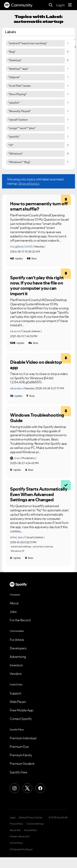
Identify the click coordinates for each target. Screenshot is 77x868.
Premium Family (21, 755)
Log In (60, 5)
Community (18, 5)
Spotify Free (18, 772)
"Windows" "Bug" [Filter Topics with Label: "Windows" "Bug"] (19, 162)
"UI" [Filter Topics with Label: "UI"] (11, 145)
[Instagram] (15, 788)
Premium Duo (19, 747)
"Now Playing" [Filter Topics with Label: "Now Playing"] (17, 94)
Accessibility (30, 830)
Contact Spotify (21, 719)
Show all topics (29, 183)
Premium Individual (23, 738)
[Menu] (70, 5)
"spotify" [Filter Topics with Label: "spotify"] (14, 137)
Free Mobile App (21, 710)
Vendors (16, 674)
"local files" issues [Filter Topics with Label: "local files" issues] (19, 86)
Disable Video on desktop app (36, 365)
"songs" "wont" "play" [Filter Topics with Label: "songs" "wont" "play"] (22, 128)
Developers (18, 648)
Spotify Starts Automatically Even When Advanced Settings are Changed (39, 494)
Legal (13, 817)
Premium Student (22, 764)
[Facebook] (40, 788)
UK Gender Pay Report (21, 849)
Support (16, 693)
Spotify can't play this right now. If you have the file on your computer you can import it (37, 286)
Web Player (18, 702)
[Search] (51, 5)
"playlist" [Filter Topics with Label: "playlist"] (14, 103)
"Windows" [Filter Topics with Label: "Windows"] (16, 154)
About (14, 603)
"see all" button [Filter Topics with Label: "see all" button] (18, 120)
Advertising (18, 657)
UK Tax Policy (16, 843)
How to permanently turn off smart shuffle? (39, 206)
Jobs (13, 612)
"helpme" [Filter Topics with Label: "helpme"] (14, 77)
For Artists (17, 640)
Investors (16, 665)
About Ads (15, 830)
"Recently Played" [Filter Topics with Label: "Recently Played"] (19, 111)
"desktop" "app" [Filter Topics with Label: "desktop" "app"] (18, 69)
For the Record (20, 620)
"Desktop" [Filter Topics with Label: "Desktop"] (15, 60)
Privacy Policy (16, 824)
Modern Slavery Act (20, 836)
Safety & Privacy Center (31, 817)
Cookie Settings (35, 824)
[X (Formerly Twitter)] (27, 788)
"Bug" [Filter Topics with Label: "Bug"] (12, 52)
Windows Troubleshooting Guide (37, 418)
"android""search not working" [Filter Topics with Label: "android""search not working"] (28, 43)
